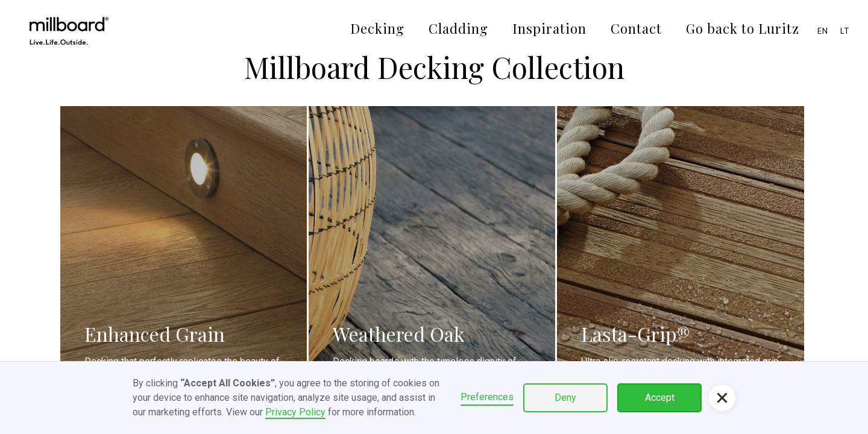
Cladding (458, 28)
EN (823, 31)
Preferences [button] (487, 397)
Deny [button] (565, 398)
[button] (722, 398)
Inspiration (549, 28)
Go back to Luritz (743, 28)
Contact (636, 28)
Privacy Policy (295, 412)
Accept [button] (660, 398)
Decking (377, 28)
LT (845, 31)
